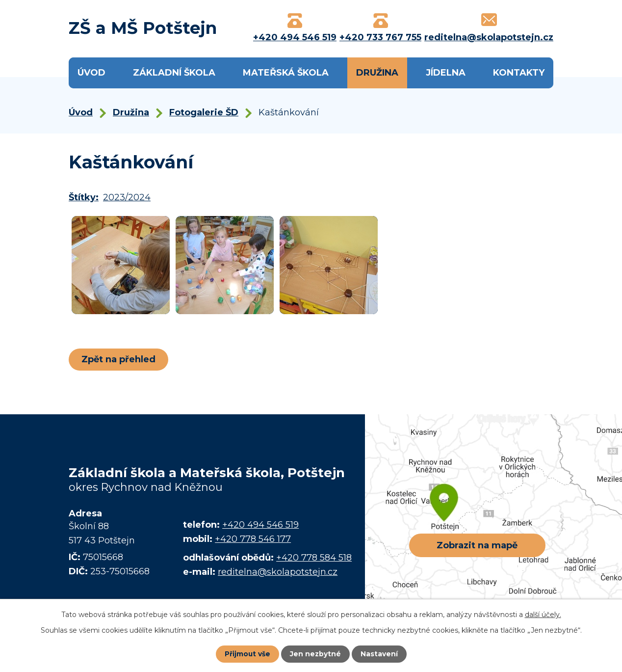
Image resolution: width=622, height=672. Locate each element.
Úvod (91, 73)
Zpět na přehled (119, 359)
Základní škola (174, 73)
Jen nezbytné (316, 654)
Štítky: (84, 197)
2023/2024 (127, 197)
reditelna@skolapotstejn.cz (278, 572)
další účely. (543, 615)
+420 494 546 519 (260, 525)
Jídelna (446, 73)
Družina (377, 73)
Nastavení (380, 654)
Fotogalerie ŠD (204, 112)
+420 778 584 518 (314, 558)
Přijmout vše (247, 654)
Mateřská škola (286, 73)
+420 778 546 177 (253, 539)
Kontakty (519, 73)
